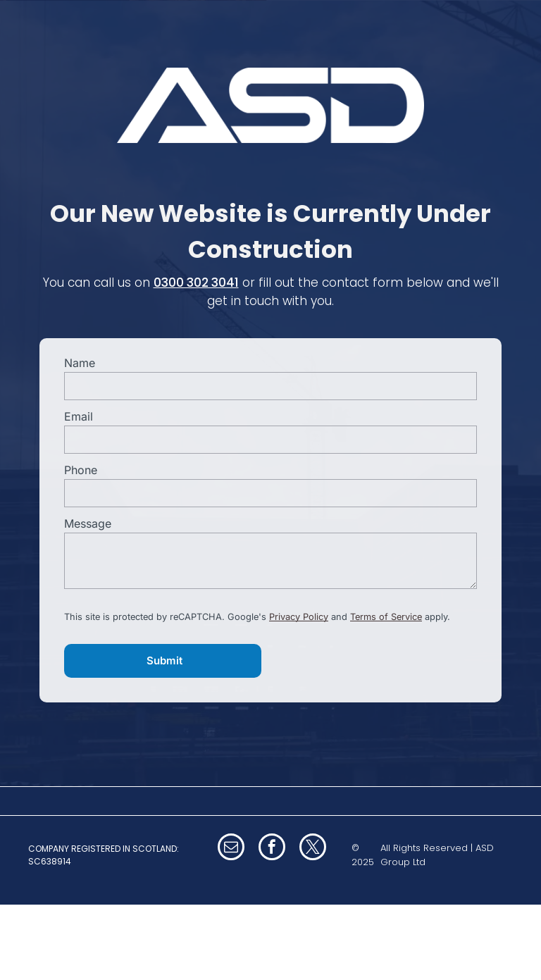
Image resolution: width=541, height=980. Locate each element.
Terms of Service (386, 617)
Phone (81, 470)
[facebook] (272, 849)
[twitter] (313, 849)
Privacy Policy (299, 617)
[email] (231, 849)
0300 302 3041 (196, 283)
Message (88, 523)
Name (80, 363)
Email (79, 416)
